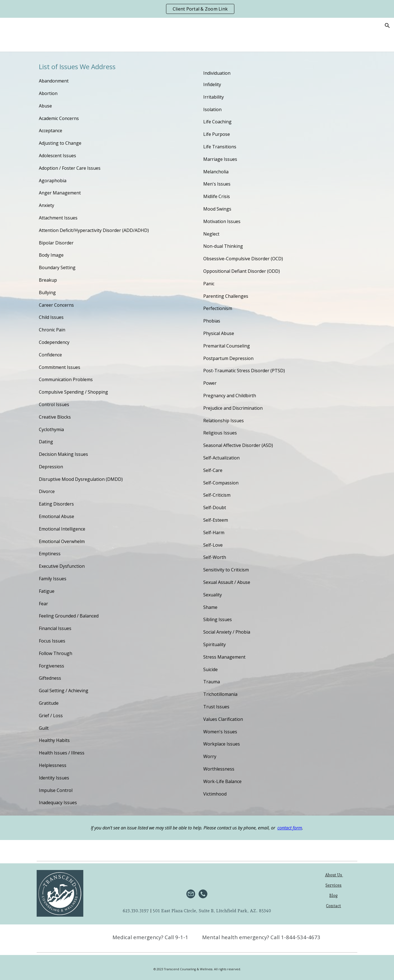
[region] (197, 9)
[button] (387, 26)
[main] (115, 434)
